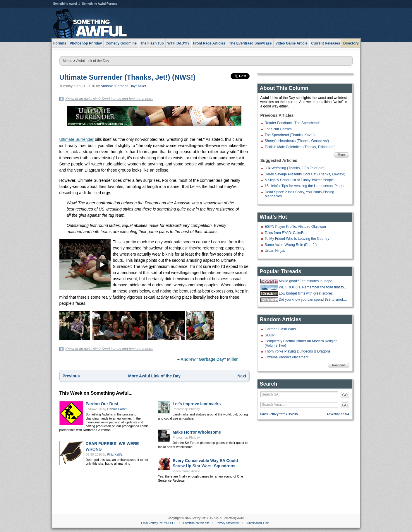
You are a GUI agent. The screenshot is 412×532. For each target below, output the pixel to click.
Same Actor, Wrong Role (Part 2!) (291, 245)
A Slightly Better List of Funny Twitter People (299, 180)
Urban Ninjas (275, 251)
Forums (60, 43)
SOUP (270, 335)
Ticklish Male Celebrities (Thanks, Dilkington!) (300, 147)
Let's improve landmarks (197, 404)
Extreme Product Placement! (287, 357)
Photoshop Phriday (186, 409)
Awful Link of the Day (93, 61)
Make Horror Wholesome (197, 432)
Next (242, 376)
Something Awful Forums (100, 4)
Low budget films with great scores (306, 293)
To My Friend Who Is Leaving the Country (297, 239)
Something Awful (65, 4)
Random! (338, 365)
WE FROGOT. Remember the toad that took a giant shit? (313, 287)
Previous (71, 376)
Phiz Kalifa (115, 454)
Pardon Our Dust (102, 404)
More (341, 155)
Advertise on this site (196, 523)
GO (345, 395)
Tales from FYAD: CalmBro (286, 233)
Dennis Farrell (117, 409)
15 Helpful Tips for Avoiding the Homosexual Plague (305, 186)
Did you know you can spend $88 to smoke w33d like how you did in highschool (313, 300)
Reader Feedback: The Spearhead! (292, 123)
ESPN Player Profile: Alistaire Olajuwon (295, 227)
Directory (351, 43)
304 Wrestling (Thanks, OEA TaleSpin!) (295, 168)
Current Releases (326, 43)
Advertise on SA (338, 414)
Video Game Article (186, 471)
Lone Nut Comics (278, 129)
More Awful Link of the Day (154, 376)
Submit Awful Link (257, 523)
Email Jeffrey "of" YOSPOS (279, 414)
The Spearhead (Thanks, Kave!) (290, 135)
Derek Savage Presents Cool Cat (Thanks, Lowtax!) (305, 174)
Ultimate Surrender (77, 139)
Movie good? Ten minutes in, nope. (306, 281)
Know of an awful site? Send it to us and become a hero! (109, 99)
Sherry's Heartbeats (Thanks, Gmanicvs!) (297, 141)
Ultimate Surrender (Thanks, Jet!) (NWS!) (127, 77)
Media (68, 61)
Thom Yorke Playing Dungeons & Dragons (298, 351)
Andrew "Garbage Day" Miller (123, 86)
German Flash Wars (280, 329)
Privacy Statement (228, 523)
